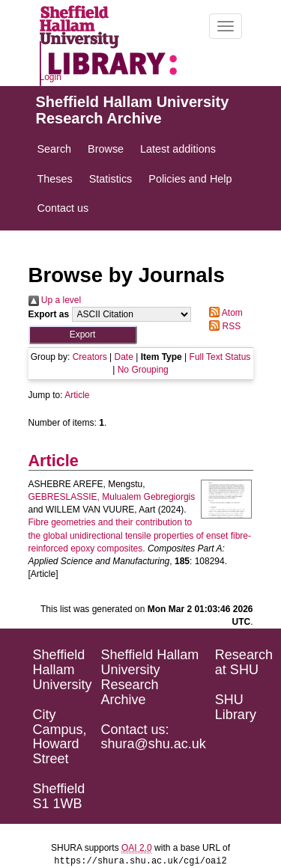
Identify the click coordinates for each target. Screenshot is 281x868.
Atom (224, 313)
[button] (83, 335)
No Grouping (143, 370)
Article (77, 395)
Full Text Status (220, 357)
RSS (223, 326)
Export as (49, 314)
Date (123, 357)
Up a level (55, 300)
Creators (90, 357)
